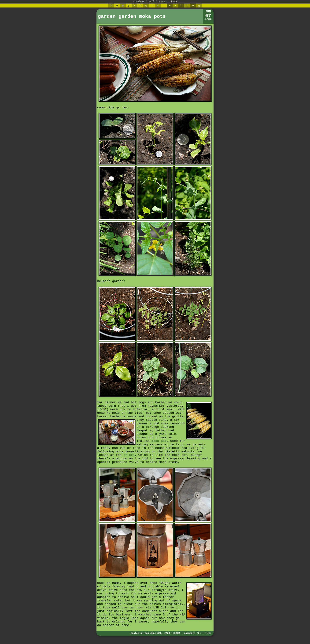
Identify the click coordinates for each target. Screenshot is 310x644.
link (208, 633)
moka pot (159, 441)
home (174, 2)
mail (151, 2)
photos (163, 2)
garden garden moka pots (132, 16)
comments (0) (192, 633)
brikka (129, 455)
